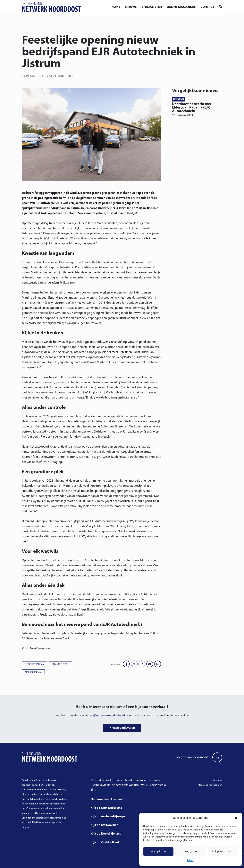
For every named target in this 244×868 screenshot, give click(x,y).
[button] (236, 818)
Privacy (191, 861)
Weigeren (191, 851)
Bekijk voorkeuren (223, 851)
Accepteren (158, 851)
